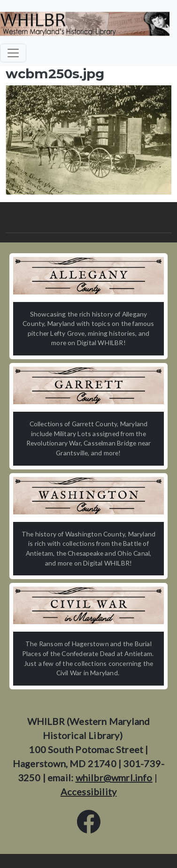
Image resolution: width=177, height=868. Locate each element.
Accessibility (89, 792)
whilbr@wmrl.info (114, 777)
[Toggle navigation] (13, 53)
